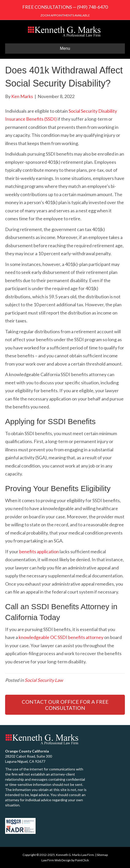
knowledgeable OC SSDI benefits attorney (61, 637)
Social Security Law (44, 680)
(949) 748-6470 (92, 7)
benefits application (39, 551)
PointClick (82, 860)
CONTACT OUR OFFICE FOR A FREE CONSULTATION (65, 705)
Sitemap (102, 855)
